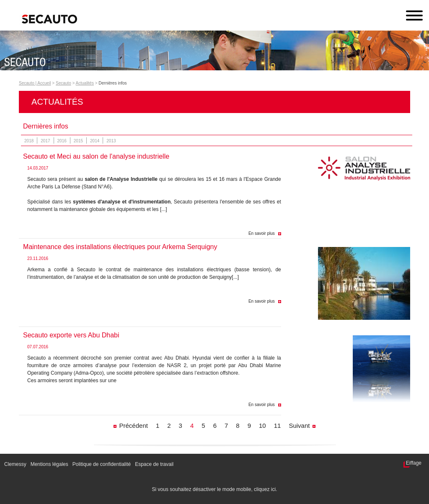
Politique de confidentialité (102, 464)
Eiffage (414, 463)
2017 (45, 141)
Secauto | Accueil (35, 83)
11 (278, 426)
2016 (62, 141)
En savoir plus (262, 233)
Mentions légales (49, 464)
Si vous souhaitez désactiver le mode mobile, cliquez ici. (215, 489)
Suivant (299, 426)
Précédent (134, 426)
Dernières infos (112, 83)
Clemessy (15, 464)
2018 (29, 141)
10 (262, 426)
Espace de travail (154, 464)
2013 (111, 141)
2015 (78, 141)
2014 (95, 141)
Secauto (63, 83)
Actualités (85, 83)
